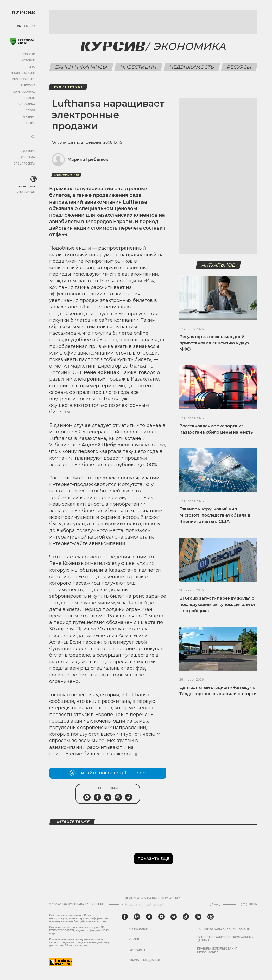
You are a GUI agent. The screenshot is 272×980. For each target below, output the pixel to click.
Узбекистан (26, 192)
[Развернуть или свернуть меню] (33, 137)
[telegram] (174, 917)
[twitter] (149, 917)
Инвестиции (138, 67)
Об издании (139, 929)
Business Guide (24, 79)
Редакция (27, 151)
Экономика (26, 104)
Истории (28, 61)
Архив (30, 123)
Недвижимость (192, 67)
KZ (33, 26)
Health (30, 98)
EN (26, 26)
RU (19, 26)
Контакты (137, 950)
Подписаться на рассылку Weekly (153, 898)
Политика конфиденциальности (224, 929)
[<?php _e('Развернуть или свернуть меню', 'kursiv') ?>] (34, 179)
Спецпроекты (24, 164)
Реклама (28, 157)
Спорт (30, 110)
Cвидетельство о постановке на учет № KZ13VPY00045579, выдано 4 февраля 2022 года (79, 930)
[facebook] (125, 917)
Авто (31, 67)
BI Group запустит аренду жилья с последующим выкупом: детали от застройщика (217, 605)
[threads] (211, 917)
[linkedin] (198, 917)
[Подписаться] (216, 905)
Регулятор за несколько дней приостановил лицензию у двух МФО (214, 343)
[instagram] (137, 917)
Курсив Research (22, 73)
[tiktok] (186, 917)
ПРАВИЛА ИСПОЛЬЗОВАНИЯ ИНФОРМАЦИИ (217, 950)
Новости (28, 54)
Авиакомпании (66, 175)
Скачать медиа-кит (145, 960)
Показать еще (153, 859)
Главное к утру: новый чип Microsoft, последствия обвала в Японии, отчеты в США (215, 515)
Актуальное (219, 265)
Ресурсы (239, 67)
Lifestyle (28, 86)
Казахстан (27, 186)
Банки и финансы (81, 67)
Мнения (29, 117)
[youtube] (161, 917)
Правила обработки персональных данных (225, 939)
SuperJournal (24, 92)
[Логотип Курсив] (23, 12)
